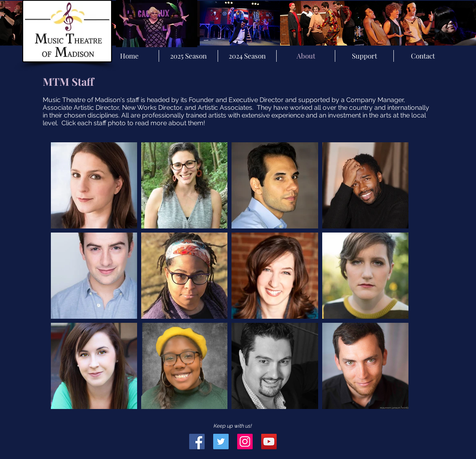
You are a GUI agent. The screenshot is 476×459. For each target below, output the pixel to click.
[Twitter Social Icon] (221, 442)
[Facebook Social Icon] (197, 442)
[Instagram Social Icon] (245, 442)
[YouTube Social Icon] (269, 442)
